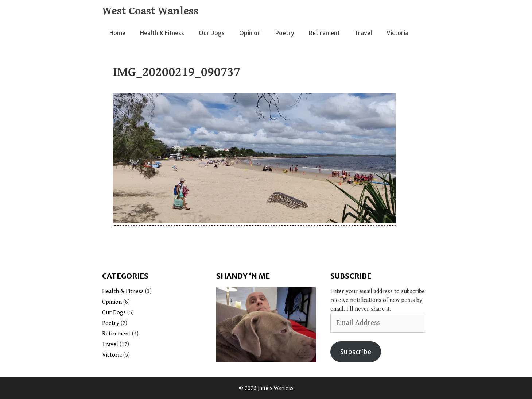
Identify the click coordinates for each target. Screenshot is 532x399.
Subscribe (356, 352)
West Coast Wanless (150, 11)
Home (117, 33)
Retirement (324, 33)
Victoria (397, 33)
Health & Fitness (162, 33)
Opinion (250, 33)
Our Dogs (212, 33)
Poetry (285, 33)
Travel (363, 33)
